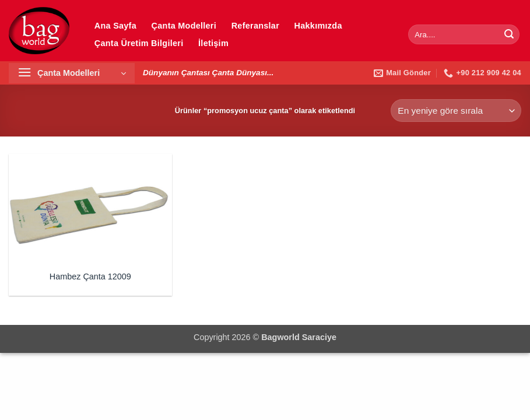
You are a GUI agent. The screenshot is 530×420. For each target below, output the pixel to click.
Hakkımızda (318, 26)
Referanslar (255, 26)
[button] (72, 73)
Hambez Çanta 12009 (90, 276)
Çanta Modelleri (184, 26)
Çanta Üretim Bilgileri (139, 43)
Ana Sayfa (115, 26)
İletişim (213, 43)
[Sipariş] (456, 111)
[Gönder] (509, 34)
